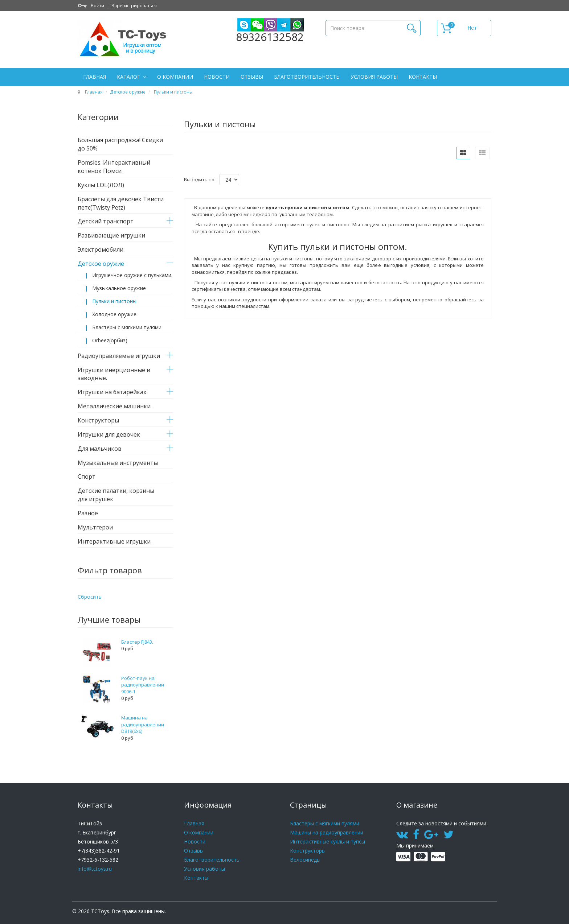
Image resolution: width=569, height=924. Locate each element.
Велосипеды (305, 860)
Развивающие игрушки (111, 235)
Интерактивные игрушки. (115, 541)
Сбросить (90, 597)
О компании (175, 77)
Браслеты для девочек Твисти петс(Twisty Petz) (121, 203)
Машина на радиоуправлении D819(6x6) (143, 724)
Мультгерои (95, 527)
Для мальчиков (100, 449)
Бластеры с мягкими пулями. (127, 327)
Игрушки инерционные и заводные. (114, 374)
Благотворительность (307, 77)
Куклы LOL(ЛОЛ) (101, 185)
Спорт (87, 477)
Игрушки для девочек (109, 434)
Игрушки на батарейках (112, 392)
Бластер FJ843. (137, 642)
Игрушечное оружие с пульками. (132, 275)
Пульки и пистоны (173, 92)
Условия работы (374, 77)
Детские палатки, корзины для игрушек (116, 495)
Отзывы (252, 77)
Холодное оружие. (115, 314)
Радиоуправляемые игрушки (119, 356)
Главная (95, 77)
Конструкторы (98, 420)
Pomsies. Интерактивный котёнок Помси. (114, 167)
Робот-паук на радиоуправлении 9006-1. (143, 685)
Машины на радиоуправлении (327, 832)
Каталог (129, 77)
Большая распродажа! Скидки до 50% (120, 144)
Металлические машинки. (115, 406)
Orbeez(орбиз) (110, 340)
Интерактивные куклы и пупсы (328, 841)
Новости (217, 77)
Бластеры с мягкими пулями (325, 823)
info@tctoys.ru (95, 869)
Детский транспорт (106, 221)
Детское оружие (128, 92)
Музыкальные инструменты (118, 463)
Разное (88, 513)
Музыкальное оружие (119, 288)
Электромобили (101, 249)
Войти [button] (97, 5)
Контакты (423, 77)
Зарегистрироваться (134, 5)
